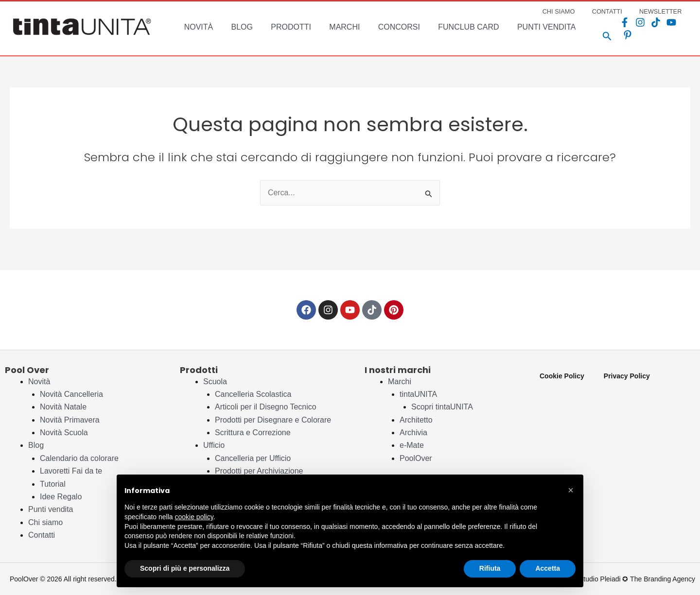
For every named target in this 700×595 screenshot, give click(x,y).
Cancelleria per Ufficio (253, 458)
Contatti (42, 535)
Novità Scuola (64, 433)
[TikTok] (654, 29)
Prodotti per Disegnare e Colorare (273, 420)
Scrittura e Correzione (253, 433)
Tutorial (53, 484)
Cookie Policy (562, 376)
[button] (571, 490)
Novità (39, 382)
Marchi (400, 382)
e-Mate (412, 445)
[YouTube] (670, 29)
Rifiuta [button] (490, 568)
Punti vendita (51, 509)
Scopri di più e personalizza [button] (185, 568)
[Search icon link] (606, 31)
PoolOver (416, 458)
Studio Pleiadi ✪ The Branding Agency (637, 579)
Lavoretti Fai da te (71, 471)
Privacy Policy (627, 376)
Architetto (416, 420)
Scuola (215, 382)
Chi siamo (45, 522)
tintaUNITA (418, 394)
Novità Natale (63, 407)
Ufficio (214, 445)
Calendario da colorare (79, 458)
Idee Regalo (61, 497)
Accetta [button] (548, 568)
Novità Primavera (70, 420)
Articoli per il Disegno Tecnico (266, 407)
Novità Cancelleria (71, 394)
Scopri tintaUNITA (442, 407)
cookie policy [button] (194, 517)
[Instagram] (639, 29)
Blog (36, 445)
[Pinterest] (685, 29)
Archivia (413, 433)
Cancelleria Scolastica (253, 394)
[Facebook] (623, 29)
